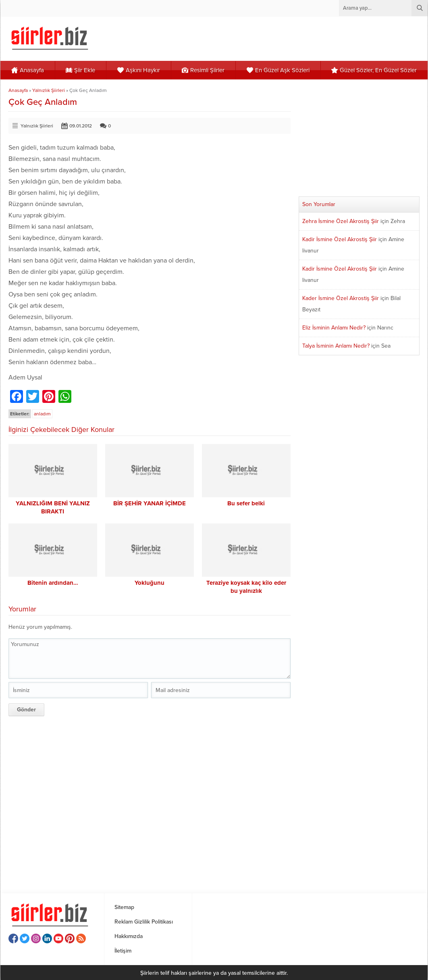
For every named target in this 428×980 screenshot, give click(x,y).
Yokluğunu (150, 583)
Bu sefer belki (246, 503)
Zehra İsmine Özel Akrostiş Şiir (341, 221)
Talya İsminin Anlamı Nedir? (336, 346)
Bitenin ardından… (53, 583)
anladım (42, 414)
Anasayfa (18, 90)
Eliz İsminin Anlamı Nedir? (334, 328)
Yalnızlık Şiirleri (49, 90)
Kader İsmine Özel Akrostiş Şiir (341, 298)
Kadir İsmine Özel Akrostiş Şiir (340, 239)
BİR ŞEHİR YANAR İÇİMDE (150, 503)
